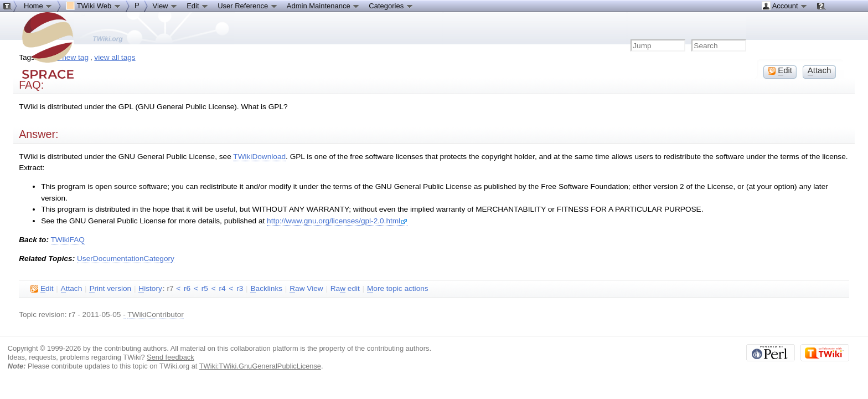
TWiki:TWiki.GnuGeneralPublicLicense (260, 366)
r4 (222, 288)
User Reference (248, 6)
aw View (306, 289)
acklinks (266, 289)
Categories (391, 6)
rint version (110, 289)
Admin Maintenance (324, 6)
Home (38, 6)
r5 (205, 288)
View (166, 6)
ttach (72, 289)
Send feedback (170, 357)
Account (785, 6)
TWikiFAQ (68, 240)
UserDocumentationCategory (126, 259)
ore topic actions (398, 289)
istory (150, 289)
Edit (198, 6)
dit (42, 289)
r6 (187, 288)
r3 (240, 288)
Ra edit (345, 289)
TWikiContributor (156, 314)
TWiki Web (94, 6)
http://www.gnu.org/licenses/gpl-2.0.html (337, 221)
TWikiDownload (259, 157)
